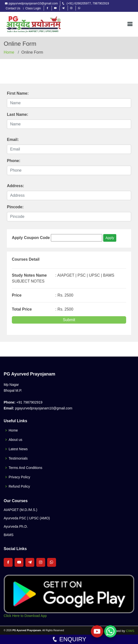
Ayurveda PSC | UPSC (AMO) (27, 518)
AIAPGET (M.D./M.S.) (20, 510)
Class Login (33, 8)
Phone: (14, 161)
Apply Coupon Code (31, 238)
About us (15, 440)
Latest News (18, 449)
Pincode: (15, 207)
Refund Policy (19, 486)
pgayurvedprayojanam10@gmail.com (33, 3)
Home (9, 52)
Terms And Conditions (25, 468)
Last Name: (18, 114)
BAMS (9, 535)
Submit (69, 320)
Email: (13, 140)
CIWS (130, 631)
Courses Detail (26, 259)
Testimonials (18, 458)
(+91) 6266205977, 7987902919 (88, 3)
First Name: (18, 93)
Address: (15, 186)
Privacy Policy (19, 477)
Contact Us (13, 8)
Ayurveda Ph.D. (16, 526)
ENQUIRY (69, 639)
